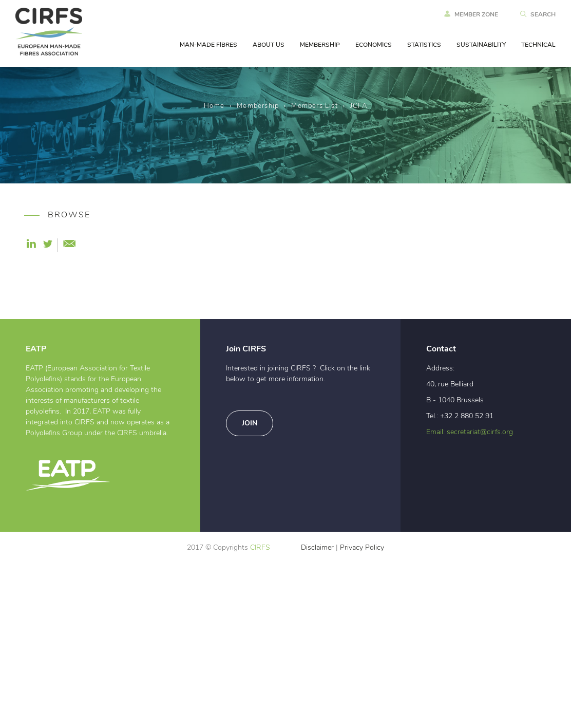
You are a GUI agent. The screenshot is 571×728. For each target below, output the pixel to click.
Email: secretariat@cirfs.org (470, 598)
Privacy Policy (362, 713)
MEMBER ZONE (471, 14)
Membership (258, 106)
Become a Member (69, 311)
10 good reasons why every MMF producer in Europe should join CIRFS (74, 344)
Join (250, 589)
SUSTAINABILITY (481, 45)
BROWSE (55, 215)
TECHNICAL (538, 45)
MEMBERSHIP (320, 45)
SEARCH (538, 14)
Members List (314, 106)
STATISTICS (424, 45)
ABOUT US (269, 45)
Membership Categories (57, 255)
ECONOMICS (374, 45)
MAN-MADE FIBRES (208, 45)
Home (214, 106)
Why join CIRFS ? (66, 294)
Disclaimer (317, 713)
